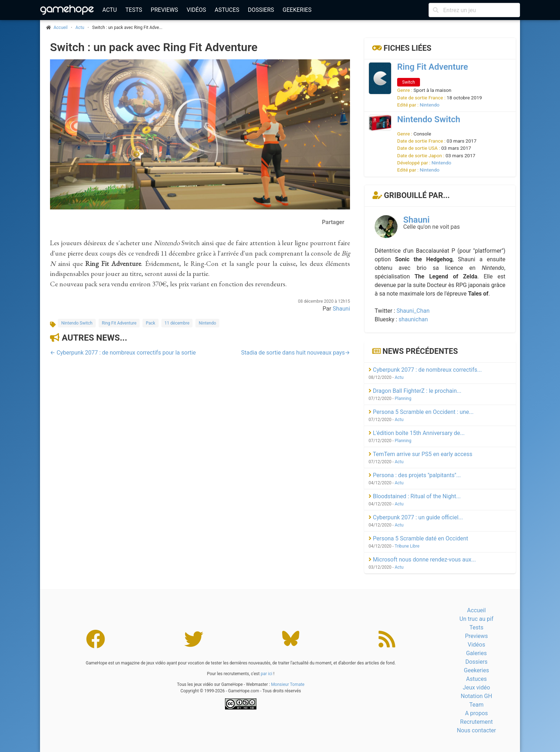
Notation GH (476, 696)
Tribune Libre (407, 546)
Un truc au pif (477, 619)
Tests (134, 10)
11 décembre (177, 323)
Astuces (227, 10)
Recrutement (476, 722)
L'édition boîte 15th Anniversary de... (417, 433)
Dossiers (261, 10)
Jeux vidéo (476, 687)
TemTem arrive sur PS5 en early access (421, 454)
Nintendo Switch (77, 323)
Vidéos (196, 10)
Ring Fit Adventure (119, 323)
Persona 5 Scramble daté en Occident (418, 538)
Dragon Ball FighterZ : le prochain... (415, 391)
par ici (266, 674)
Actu (110, 10)
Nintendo (207, 323)
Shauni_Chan (413, 311)
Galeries (476, 653)
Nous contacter (476, 730)
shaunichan (413, 319)
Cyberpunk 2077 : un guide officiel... (416, 517)
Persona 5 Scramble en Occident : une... (421, 412)
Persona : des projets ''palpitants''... (415, 475)
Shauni (341, 309)
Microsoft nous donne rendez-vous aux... (422, 560)
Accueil (476, 610)
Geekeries (297, 10)
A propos (476, 713)
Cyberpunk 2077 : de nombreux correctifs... (425, 370)
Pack (150, 323)
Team (476, 705)
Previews (164, 10)
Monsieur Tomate (288, 684)
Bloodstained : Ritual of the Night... (415, 496)
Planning (403, 399)
